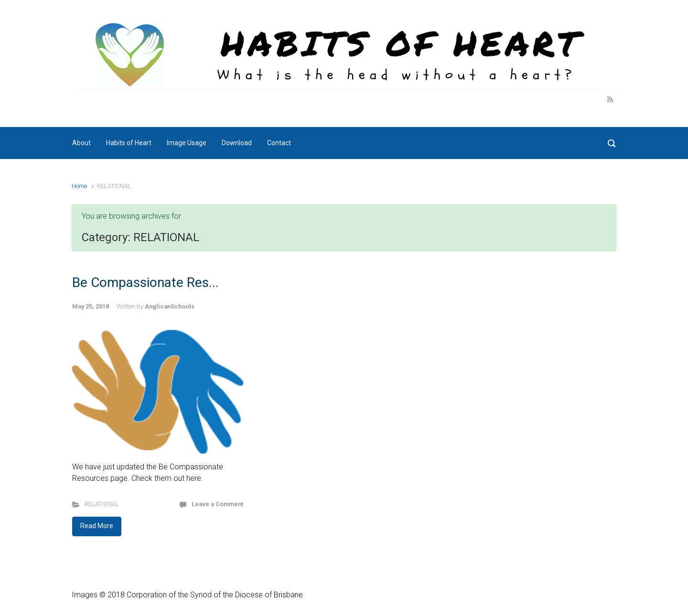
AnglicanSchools (170, 306)
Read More (97, 526)
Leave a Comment (217, 504)
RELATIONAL (102, 504)
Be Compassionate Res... (145, 282)
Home (79, 186)
